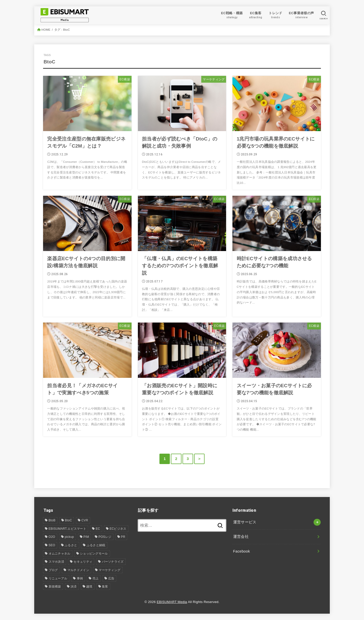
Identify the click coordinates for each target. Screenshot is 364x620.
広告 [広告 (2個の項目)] (111, 578)
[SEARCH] (324, 15)
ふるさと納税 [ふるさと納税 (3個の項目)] (96, 545)
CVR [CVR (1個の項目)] (85, 520)
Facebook (242, 551)
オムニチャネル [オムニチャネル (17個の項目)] (60, 554)
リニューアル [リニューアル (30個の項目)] (58, 578)
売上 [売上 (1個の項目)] (96, 578)
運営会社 (241, 537)
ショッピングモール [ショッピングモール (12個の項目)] (94, 554)
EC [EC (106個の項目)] (98, 529)
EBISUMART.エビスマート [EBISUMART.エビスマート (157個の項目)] (68, 529)
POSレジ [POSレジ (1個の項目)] (105, 537)
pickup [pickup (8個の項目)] (69, 537)
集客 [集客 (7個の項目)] (105, 587)
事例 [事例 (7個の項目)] (80, 578)
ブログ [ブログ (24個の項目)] (53, 570)
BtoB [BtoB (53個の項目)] (52, 520)
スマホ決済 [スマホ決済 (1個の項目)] (57, 562)
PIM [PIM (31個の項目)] (86, 537)
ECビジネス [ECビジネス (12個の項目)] (118, 529)
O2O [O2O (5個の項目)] (52, 537)
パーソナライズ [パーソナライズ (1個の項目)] (113, 562)
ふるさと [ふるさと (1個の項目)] (71, 545)
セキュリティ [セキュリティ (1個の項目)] (83, 562)
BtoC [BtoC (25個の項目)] (68, 520)
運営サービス (245, 522)
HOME (46, 30)
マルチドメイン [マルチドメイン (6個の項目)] (78, 570)
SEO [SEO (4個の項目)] (52, 545)
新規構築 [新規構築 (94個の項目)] (55, 587)
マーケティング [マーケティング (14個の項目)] (110, 570)
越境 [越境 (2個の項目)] (89, 587)
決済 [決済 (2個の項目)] (74, 587)
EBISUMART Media (172, 602)
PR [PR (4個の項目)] (123, 537)
